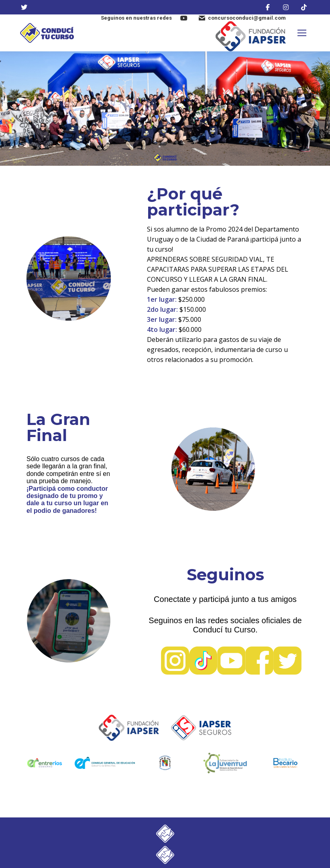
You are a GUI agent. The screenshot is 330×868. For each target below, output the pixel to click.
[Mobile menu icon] (302, 33)
